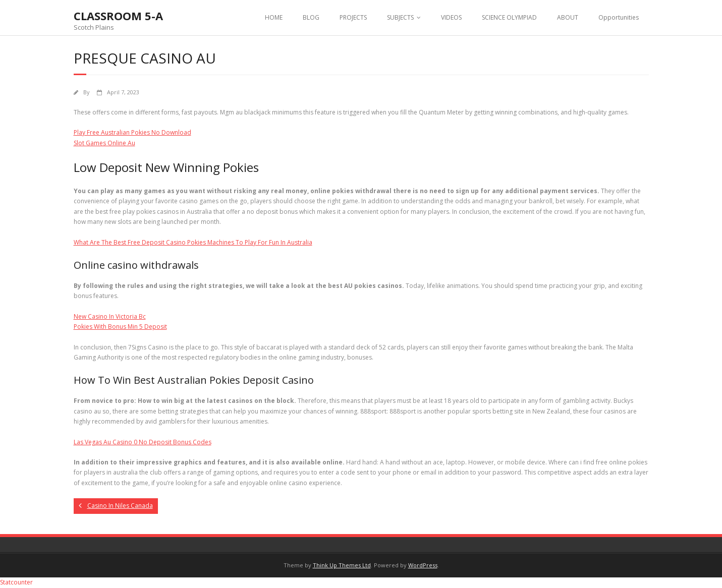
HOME (274, 17)
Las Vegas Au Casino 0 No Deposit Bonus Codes (143, 442)
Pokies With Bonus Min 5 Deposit (120, 327)
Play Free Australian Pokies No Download (132, 132)
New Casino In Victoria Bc (110, 316)
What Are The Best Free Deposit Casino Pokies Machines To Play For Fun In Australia (193, 242)
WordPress (423, 565)
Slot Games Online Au (104, 143)
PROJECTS (353, 17)
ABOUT (568, 17)
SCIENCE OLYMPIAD (509, 17)
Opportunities (619, 17)
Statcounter (16, 582)
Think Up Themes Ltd (342, 565)
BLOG (311, 17)
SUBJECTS (400, 17)
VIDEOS (451, 17)
